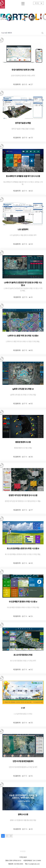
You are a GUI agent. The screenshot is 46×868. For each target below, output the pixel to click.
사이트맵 (23, 851)
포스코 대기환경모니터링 (23, 655)
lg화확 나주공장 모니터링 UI (23, 389)
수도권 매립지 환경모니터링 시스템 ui (23, 602)
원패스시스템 (23, 814)
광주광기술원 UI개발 (23, 123)
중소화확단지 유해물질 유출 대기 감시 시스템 (23, 176)
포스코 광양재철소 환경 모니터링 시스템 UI (23, 548)
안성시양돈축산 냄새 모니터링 (23, 70)
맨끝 (11, 836)
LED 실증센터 (23, 229)
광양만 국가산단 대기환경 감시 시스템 (23, 495)
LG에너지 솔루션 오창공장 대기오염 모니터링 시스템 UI (23, 284)
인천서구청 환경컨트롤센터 (23, 761)
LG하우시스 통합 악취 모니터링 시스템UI (23, 336)
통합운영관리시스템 (23, 442)
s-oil (23, 708)
